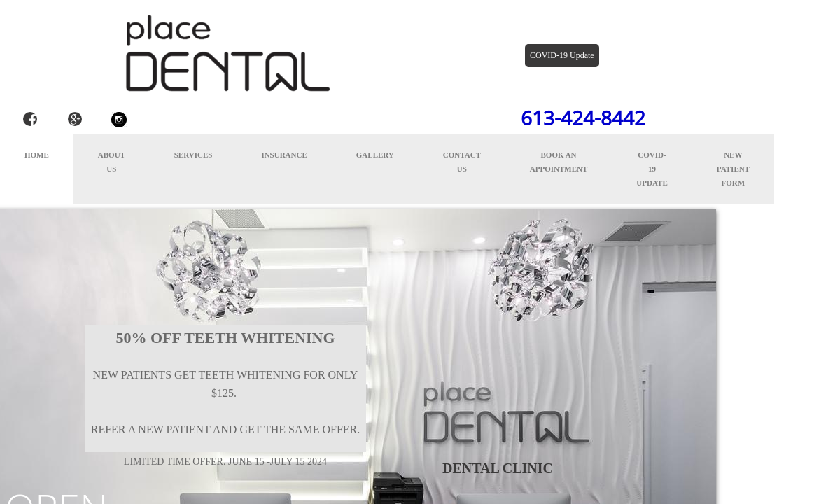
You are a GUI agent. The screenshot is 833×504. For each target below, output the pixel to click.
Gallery (375, 155)
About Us (112, 162)
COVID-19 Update (652, 169)
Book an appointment (559, 162)
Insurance (284, 155)
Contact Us (462, 162)
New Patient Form (733, 169)
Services (194, 155)
